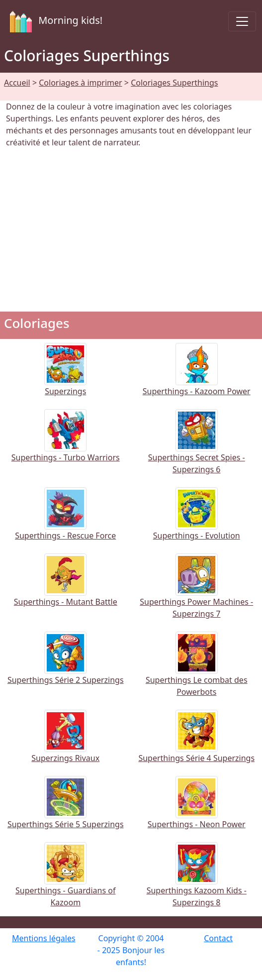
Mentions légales (44, 938)
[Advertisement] (131, 230)
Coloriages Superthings (174, 83)
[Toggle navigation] (242, 21)
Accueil (17, 83)
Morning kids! (54, 21)
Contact (218, 938)
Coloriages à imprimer (80, 83)
